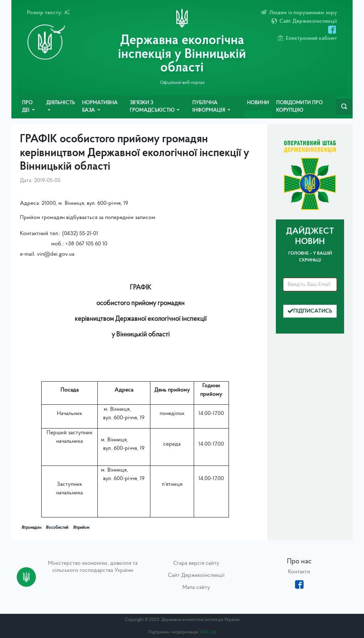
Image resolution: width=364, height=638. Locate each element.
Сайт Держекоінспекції (196, 575)
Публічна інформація (209, 107)
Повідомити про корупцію (299, 107)
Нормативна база (100, 107)
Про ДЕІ (27, 107)
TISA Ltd (207, 632)
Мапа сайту (196, 588)
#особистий (57, 528)
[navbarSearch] (344, 107)
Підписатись (310, 311)
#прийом (81, 528)
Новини (258, 103)
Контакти (299, 572)
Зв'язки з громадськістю (153, 107)
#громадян (31, 528)
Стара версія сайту (196, 563)
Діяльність (61, 103)
